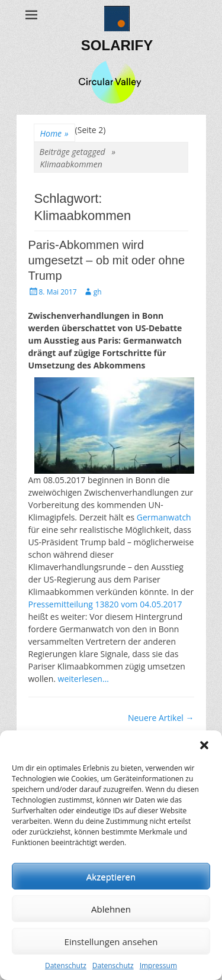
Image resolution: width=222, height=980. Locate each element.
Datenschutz (66, 966)
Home (54, 133)
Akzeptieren (111, 876)
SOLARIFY (117, 45)
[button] (204, 745)
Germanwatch (164, 517)
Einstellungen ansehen (111, 942)
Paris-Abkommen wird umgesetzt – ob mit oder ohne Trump (107, 260)
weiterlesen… (83, 679)
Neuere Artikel (161, 718)
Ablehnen (111, 909)
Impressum (158, 966)
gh (98, 292)
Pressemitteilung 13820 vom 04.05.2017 (105, 604)
